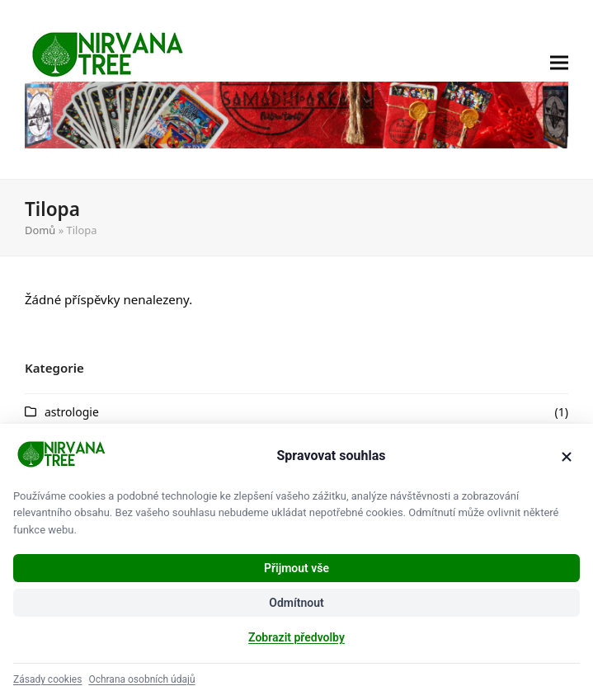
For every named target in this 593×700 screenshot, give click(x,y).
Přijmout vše (296, 568)
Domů (40, 230)
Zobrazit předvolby (296, 637)
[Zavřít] (567, 457)
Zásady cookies (47, 679)
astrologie (72, 412)
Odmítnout (296, 603)
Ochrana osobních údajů (141, 679)
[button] (559, 89)
